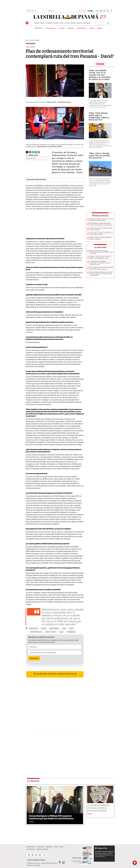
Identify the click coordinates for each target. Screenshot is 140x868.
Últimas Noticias (51, 28)
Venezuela (71, 28)
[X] (101, 11)
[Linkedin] (36, 152)
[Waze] (63, 862)
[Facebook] (104, 11)
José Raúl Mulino (82, 28)
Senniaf (92, 28)
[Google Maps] (60, 862)
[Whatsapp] (33, 152)
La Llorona (62, 28)
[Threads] (97, 11)
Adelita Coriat (33, 155)
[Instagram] (108, 11)
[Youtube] (111, 11)
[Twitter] (27, 152)
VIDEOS (100, 64)
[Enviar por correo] (39, 152)
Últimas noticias (100, 216)
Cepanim (100, 28)
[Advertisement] (55, 750)
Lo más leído (100, 247)
